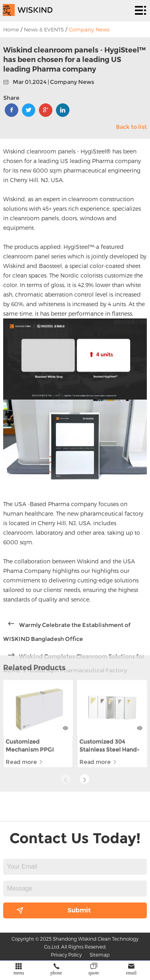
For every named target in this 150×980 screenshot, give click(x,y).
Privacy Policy (66, 955)
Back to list (131, 127)
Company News (89, 29)
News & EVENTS (44, 29)
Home (11, 29)
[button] (85, 732)
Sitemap (100, 955)
